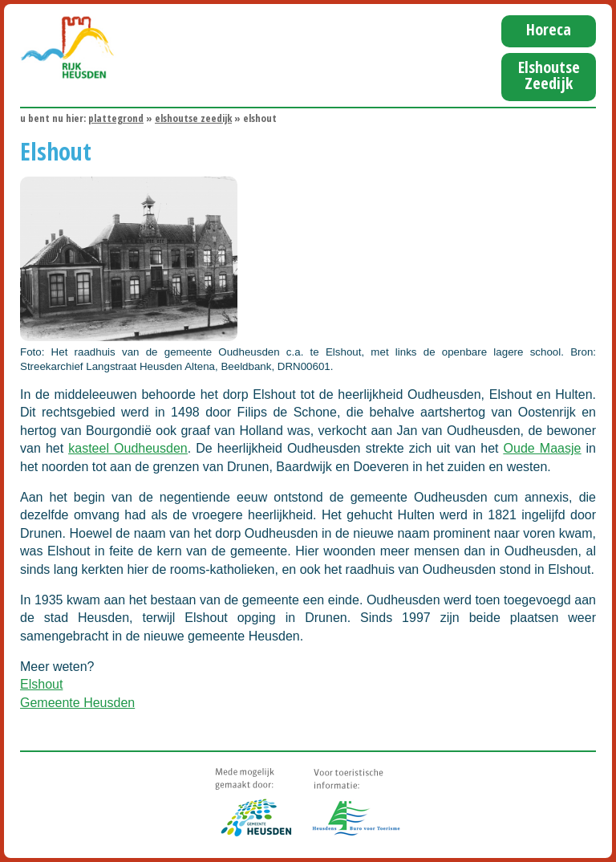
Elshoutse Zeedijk (549, 75)
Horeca (549, 29)
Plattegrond (116, 118)
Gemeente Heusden (77, 703)
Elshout (41, 684)
